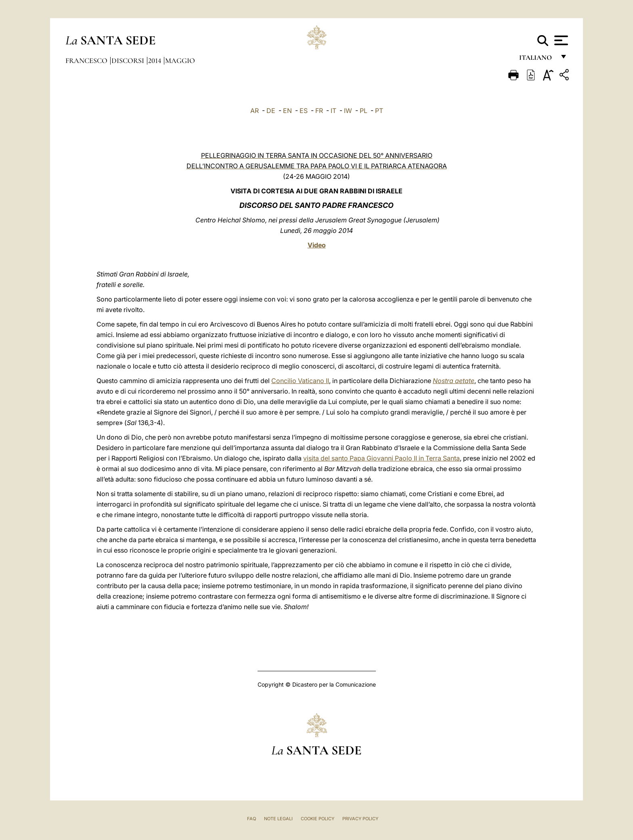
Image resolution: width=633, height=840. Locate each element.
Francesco (87, 61)
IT (333, 111)
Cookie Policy (318, 819)
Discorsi (129, 61)
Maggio (180, 61)
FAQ (252, 819)
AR (255, 111)
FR (319, 111)
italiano (537, 60)
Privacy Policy (360, 819)
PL (364, 111)
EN (287, 111)
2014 (155, 61)
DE (271, 111)
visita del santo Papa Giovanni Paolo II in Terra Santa (381, 458)
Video (317, 245)
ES (304, 111)
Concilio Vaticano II (300, 381)
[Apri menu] (560, 40)
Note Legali (278, 819)
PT (379, 111)
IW (348, 111)
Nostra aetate (454, 381)
